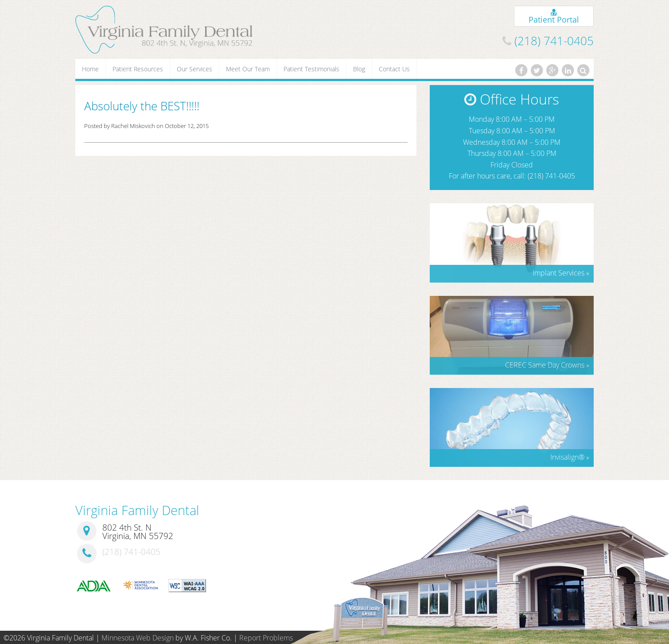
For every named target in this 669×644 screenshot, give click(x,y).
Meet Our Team (248, 69)
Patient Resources (138, 69)
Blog (359, 69)
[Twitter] (537, 70)
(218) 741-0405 (554, 41)
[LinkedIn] (568, 70)
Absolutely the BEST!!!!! (142, 106)
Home (90, 69)
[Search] (583, 70)
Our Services (194, 69)
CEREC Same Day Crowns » (547, 365)
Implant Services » (561, 273)
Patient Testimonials (311, 69)
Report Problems (266, 638)
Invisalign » (570, 457)
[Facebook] (521, 70)
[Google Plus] (552, 70)
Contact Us (394, 69)
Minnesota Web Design (138, 638)
